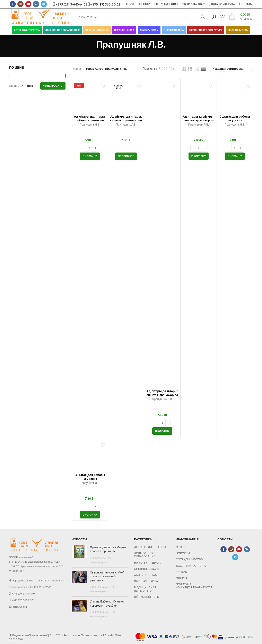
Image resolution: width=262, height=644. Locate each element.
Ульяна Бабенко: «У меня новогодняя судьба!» (107, 609)
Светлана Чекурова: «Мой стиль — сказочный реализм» (107, 582)
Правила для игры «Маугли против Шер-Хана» (108, 555)
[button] (90, 162)
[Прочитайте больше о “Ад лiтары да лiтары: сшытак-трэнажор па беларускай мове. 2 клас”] (126, 162)
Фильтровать (53, 91)
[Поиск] (142, 19)
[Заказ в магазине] (233, 75)
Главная (77, 74)
